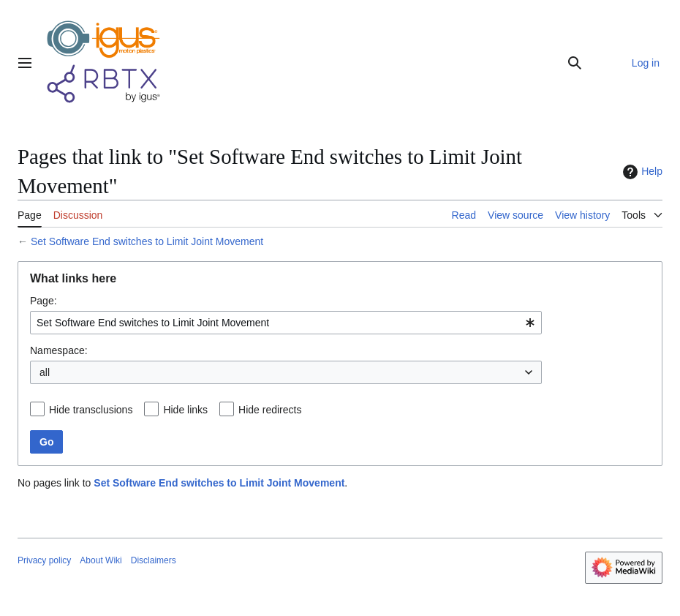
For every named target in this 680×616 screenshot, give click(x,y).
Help (641, 172)
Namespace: (59, 350)
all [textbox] (45, 372)
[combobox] (286, 323)
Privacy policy (44, 560)
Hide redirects (270, 410)
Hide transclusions (91, 410)
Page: (44, 301)
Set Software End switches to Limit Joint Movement (147, 241)
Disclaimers (154, 560)
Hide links (185, 410)
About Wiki (101, 560)
